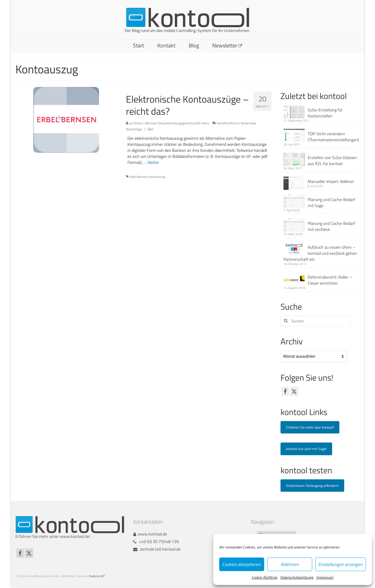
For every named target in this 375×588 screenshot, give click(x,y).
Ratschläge (134, 129)
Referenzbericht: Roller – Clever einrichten (330, 280)
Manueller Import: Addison (331, 181)
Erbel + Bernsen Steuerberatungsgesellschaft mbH (171, 123)
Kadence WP (97, 576)
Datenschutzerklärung (297, 577)
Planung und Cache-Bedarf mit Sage (332, 202)
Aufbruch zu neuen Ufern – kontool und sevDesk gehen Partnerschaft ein (320, 253)
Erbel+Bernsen (138, 177)
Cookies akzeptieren (242, 564)
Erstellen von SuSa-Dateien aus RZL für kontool (332, 160)
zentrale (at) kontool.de (157, 549)
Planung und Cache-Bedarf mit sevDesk (332, 226)
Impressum (325, 577)
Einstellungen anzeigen (341, 564)
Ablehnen (290, 564)
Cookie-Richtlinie (265, 577)
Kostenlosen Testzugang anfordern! (312, 486)
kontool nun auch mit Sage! (306, 449)
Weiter (153, 162)
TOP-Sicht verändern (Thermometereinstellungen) (333, 137)
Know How (248, 123)
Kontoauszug (157, 177)
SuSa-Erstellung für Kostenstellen (325, 113)
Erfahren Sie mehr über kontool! (310, 427)
